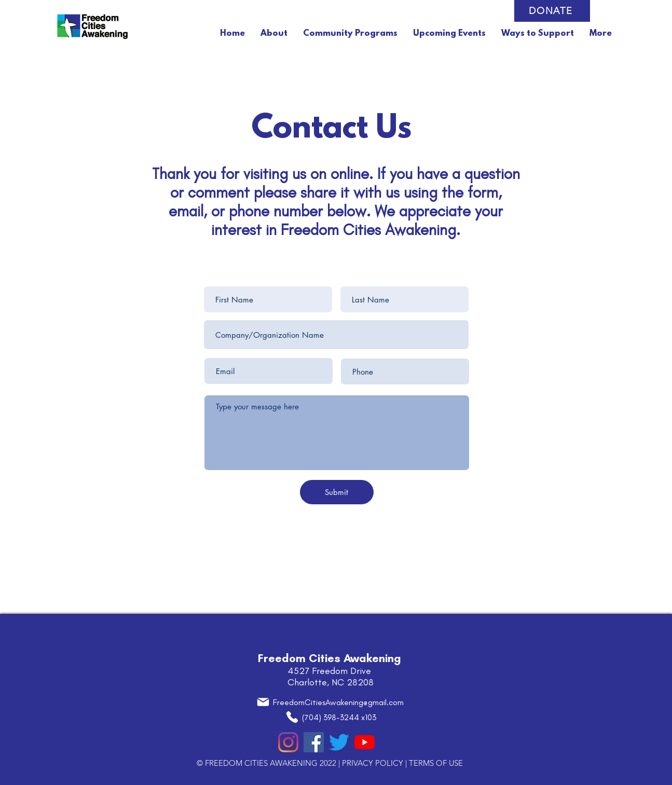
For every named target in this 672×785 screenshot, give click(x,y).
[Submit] (337, 492)
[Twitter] (339, 742)
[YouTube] (365, 742)
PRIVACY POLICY (373, 763)
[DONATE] (552, 11)
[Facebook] (314, 742)
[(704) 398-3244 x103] (331, 717)
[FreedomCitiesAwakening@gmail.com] (330, 702)
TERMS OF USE (436, 763)
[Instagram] (288, 742)
